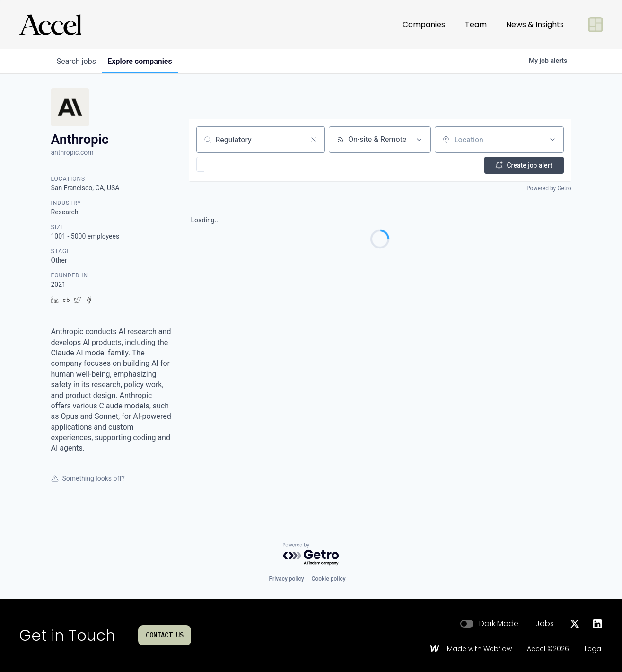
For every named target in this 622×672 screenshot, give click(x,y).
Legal (594, 649)
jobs (78, 61)
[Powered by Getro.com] (311, 554)
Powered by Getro (549, 187)
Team (476, 21)
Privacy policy (286, 579)
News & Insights (535, 21)
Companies (424, 21)
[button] (228, 164)
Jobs (545, 624)
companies (145, 61)
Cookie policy (329, 579)
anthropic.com (72, 152)
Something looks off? (88, 478)
